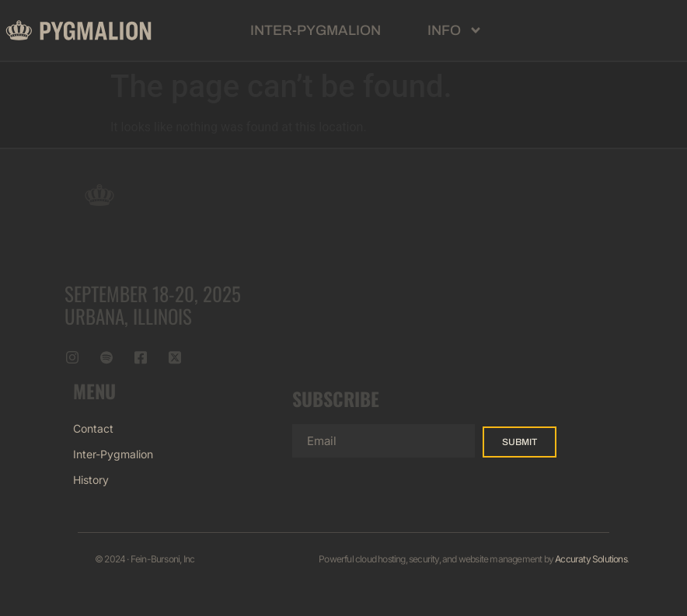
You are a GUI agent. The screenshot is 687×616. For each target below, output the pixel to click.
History (91, 480)
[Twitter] (175, 358)
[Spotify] (106, 358)
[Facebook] (141, 358)
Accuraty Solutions (591, 559)
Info (455, 30)
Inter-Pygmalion (316, 30)
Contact (93, 428)
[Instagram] (72, 358)
